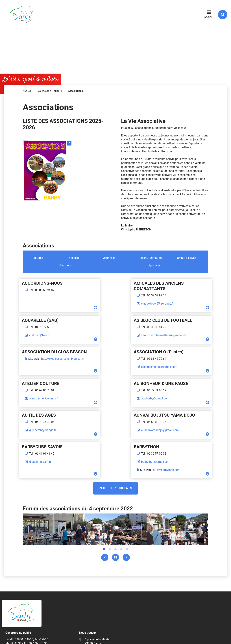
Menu (209, 17)
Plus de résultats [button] (115, 425)
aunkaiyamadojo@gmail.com (34, 398)
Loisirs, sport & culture (49, 91)
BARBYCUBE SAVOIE (103, 384)
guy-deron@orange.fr (178, 367)
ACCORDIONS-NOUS (28, 283)
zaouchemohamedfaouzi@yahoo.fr (38, 335)
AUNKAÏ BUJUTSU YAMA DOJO (38, 384)
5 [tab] (127, 486)
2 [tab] (110, 486)
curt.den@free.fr (175, 298)
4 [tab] (121, 486)
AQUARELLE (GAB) (175, 283)
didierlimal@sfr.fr (101, 398)
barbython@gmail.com (179, 398)
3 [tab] (115, 486)
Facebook (92, 620)
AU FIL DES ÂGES (174, 352)
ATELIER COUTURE (27, 352)
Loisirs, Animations (151, 258)
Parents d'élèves (186, 258)
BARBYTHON (170, 384)
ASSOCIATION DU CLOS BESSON (115, 320)
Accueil (27, 91)
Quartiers (65, 265)
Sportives (154, 265)
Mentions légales (35, 638)
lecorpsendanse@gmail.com (182, 335)
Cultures (38, 258)
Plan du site (12, 638)
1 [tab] (104, 486)
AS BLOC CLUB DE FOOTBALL (37, 320)
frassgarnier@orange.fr (30, 367)
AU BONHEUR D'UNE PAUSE (110, 352)
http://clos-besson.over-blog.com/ (123, 327)
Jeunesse (109, 258)
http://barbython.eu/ (189, 407)
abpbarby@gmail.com (104, 367)
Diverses (73, 258)
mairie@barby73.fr (96, 609)
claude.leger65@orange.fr (106, 304)
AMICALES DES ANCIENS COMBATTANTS (107, 286)
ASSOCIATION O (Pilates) (182, 320)
